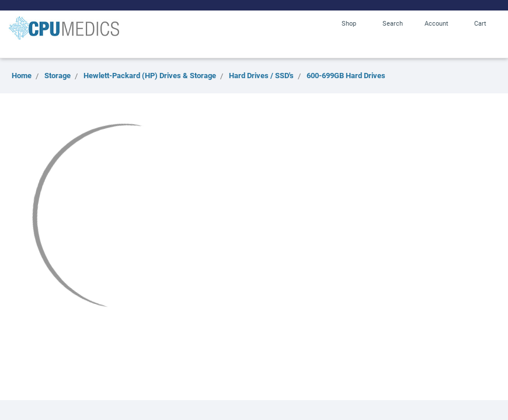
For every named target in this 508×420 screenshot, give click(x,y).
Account (436, 23)
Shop (349, 23)
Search (393, 23)
